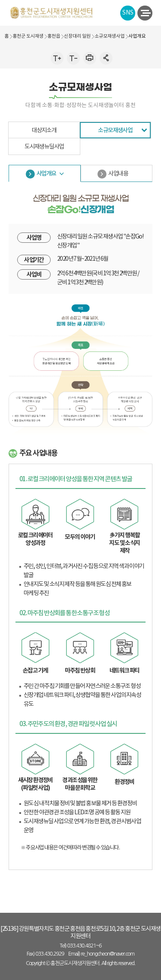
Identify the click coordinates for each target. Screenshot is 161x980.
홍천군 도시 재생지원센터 (52, 13)
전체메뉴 (144, 13)
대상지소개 (44, 131)
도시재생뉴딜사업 (44, 147)
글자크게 (57, 58)
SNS (128, 13)
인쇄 (90, 58)
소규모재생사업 (115, 130)
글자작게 (73, 58)
